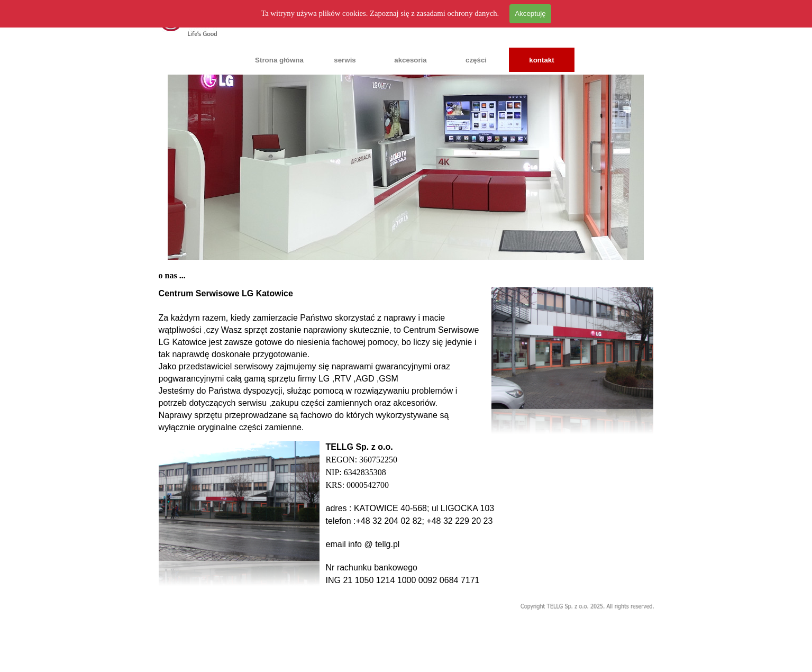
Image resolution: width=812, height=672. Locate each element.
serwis (345, 60)
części (476, 60)
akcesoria (410, 60)
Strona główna (279, 60)
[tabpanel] (322, 360)
